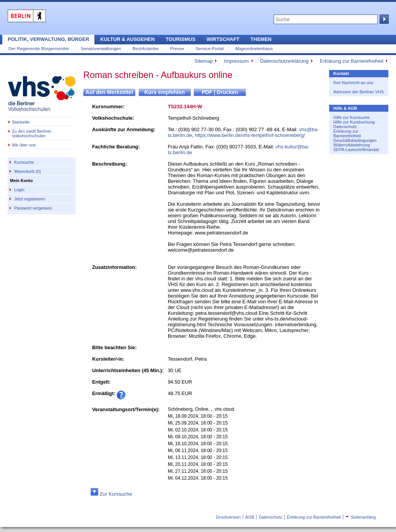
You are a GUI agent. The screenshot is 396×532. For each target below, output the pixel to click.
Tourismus (181, 39)
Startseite (21, 122)
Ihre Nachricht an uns (353, 83)
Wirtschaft (223, 39)
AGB (250, 517)
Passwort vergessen (33, 208)
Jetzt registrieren (30, 199)
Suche (383, 19)
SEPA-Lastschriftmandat (356, 150)
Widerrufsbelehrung (352, 145)
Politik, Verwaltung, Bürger (48, 39)
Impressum (236, 61)
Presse (177, 48)
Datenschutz (345, 127)
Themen (261, 39)
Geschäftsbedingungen (355, 140)
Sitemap (204, 61)
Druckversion (228, 517)
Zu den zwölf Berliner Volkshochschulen (32, 133)
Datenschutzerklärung (284, 61)
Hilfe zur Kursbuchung (354, 122)
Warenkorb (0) (28, 171)
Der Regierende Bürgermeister (39, 48)
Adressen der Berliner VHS (359, 92)
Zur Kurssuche (116, 494)
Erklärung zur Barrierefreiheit (352, 61)
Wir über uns (24, 145)
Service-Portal (210, 48)
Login (19, 190)
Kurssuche (24, 162)
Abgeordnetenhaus (254, 48)
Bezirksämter (146, 48)
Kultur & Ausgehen (127, 39)
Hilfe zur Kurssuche (351, 117)
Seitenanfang (361, 517)
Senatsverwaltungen (101, 48)
